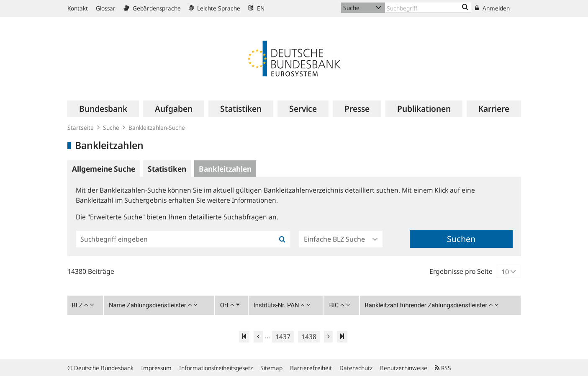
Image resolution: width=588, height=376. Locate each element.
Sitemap (271, 368)
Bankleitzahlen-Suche (157, 127)
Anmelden (492, 8)
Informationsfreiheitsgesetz (216, 368)
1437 (283, 337)
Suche (111, 127)
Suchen (461, 239)
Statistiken (167, 169)
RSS (443, 368)
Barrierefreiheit (311, 368)
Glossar (106, 8)
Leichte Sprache (214, 8)
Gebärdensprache (152, 8)
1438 (309, 337)
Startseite (81, 127)
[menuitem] (103, 109)
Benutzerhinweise (404, 368)
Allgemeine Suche (104, 169)
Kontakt (78, 8)
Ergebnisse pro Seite (461, 271)
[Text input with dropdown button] (428, 8)
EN (256, 8)
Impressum (156, 368)
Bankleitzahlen (225, 169)
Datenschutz (356, 368)
